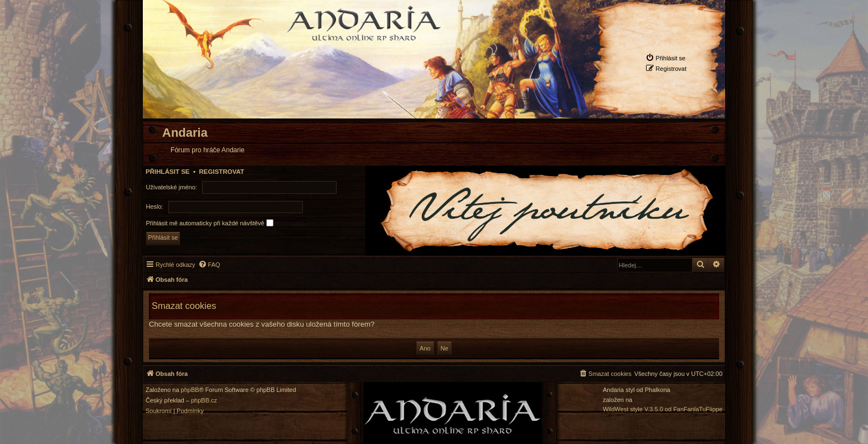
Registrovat (221, 172)
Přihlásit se (168, 172)
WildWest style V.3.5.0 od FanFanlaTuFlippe (663, 409)
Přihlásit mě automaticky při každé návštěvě (210, 223)
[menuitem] (665, 58)
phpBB (190, 390)
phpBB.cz (204, 401)
